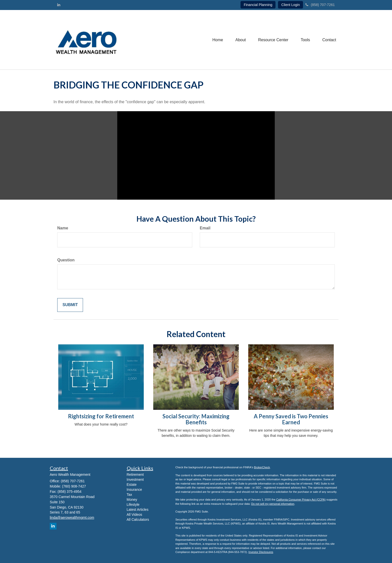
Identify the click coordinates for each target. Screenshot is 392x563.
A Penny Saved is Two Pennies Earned (291, 419)
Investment (135, 480)
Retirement (135, 475)
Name (63, 228)
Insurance (134, 490)
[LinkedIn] (59, 5)
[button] (240, 40)
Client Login (290, 5)
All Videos (134, 515)
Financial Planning (258, 5)
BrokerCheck (262, 467)
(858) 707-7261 (320, 5)
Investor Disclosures (261, 552)
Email (205, 228)
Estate (132, 485)
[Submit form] (70, 305)
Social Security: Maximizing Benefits (196, 419)
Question (66, 260)
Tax (129, 495)
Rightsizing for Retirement (101, 416)
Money (132, 500)
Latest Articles (138, 510)
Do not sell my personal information (273, 504)
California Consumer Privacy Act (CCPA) (301, 500)
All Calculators (138, 520)
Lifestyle (133, 505)
